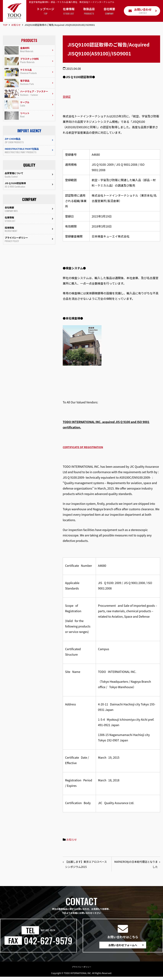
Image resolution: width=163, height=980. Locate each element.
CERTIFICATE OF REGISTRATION (85, 447)
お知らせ (16, 25)
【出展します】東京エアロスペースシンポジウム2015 (86, 865)
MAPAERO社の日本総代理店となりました (136, 865)
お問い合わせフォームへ (123, 947)
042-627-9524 (48, 933)
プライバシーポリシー (82, 970)
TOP (5, 25)
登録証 (67, 96)
